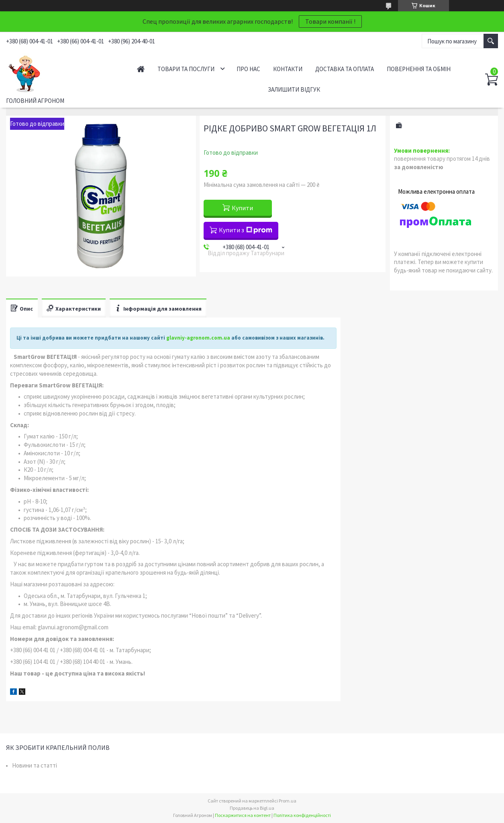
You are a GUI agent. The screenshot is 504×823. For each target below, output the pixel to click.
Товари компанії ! (330, 21)
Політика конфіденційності (302, 815)
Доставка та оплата (345, 69)
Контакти (288, 69)
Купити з (246, 230)
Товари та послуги (186, 69)
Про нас (248, 69)
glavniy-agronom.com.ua (198, 338)
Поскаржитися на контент (243, 815)
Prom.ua (288, 801)
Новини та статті (35, 765)
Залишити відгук (294, 89)
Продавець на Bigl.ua (252, 808)
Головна (141, 69)
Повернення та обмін (419, 69)
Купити (242, 208)
